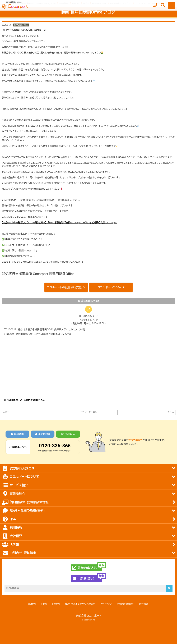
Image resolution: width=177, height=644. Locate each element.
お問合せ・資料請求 (125, 604)
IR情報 (44, 604)
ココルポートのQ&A (109, 287)
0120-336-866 (55, 446)
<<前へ (6, 412)
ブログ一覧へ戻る (88, 412)
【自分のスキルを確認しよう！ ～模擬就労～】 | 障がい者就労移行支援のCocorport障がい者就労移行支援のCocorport (59, 223)
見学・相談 (144, 604)
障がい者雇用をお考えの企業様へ (81, 604)
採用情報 (56, 604)
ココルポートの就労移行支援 (64, 287)
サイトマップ (106, 604)
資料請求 (17, 434)
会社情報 (32, 604)
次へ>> (171, 412)
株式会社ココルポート (88, 616)
